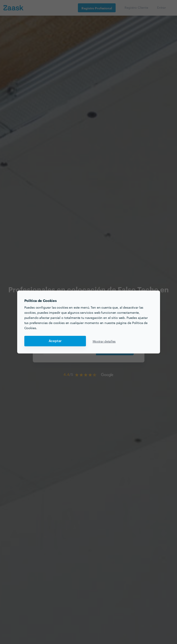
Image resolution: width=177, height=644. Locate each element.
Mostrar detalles (104, 341)
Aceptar (55, 341)
